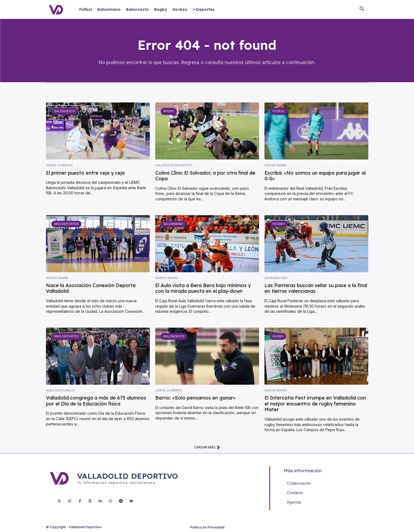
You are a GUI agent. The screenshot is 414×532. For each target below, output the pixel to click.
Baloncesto (65, 112)
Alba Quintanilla (60, 391)
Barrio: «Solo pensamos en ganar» (195, 399)
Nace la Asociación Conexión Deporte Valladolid (91, 289)
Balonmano (173, 224)
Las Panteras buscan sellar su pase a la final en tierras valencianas (316, 289)
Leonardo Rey (276, 279)
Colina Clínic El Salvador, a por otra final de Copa (205, 176)
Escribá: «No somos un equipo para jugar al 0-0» (315, 176)
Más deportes (66, 224)
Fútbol (279, 112)
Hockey (279, 224)
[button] (362, 9)
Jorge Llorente (59, 166)
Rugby (169, 112)
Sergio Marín (276, 166)
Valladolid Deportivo (174, 166)
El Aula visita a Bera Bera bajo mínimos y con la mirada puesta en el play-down (203, 289)
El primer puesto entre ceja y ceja (85, 173)
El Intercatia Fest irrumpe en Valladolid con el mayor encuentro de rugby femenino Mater (315, 404)
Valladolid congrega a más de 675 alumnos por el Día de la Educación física (96, 402)
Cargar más (207, 448)
